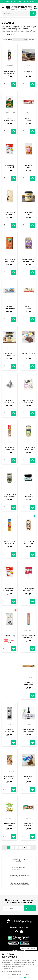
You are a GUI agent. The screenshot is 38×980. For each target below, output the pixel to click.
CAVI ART (28, 489)
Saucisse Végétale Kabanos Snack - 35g (29, 637)
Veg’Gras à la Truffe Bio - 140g (10, 354)
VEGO (28, 348)
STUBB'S (28, 724)
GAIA (28, 66)
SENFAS (29, 207)
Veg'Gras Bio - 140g (29, 213)
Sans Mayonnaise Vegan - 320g (29, 448)
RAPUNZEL (10, 254)
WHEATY (10, 442)
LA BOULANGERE (10, 113)
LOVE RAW (28, 113)
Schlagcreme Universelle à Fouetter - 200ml (10, 166)
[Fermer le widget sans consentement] (29, 948)
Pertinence (32, 40)
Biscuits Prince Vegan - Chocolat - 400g (10, 542)
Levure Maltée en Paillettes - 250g (29, 260)
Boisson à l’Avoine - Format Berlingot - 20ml (10, 401)
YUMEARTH (29, 583)
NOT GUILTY (29, 395)
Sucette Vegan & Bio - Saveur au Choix (29, 590)
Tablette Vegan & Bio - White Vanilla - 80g (10, 213)
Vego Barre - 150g (29, 353)
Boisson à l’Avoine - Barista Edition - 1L (10, 731)
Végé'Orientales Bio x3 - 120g (29, 542)
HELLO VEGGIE (29, 160)
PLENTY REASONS (29, 630)
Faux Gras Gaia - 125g (29, 72)
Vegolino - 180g (10, 636)
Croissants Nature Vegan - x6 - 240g (10, 119)
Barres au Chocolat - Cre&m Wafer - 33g (29, 119)
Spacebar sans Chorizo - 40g (10, 448)
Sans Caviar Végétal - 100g (29, 495)
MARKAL (29, 254)
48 (25, 847)
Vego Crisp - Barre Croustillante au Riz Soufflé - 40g (29, 778)
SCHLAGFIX (10, 66)
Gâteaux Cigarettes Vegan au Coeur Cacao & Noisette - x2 (10, 307)
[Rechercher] (16, 13)
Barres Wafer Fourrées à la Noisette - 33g (29, 824)
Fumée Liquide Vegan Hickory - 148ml (29, 731)
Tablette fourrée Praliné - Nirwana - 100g (10, 260)
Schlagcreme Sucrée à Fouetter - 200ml (9, 590)
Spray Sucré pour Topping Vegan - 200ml (10, 72)
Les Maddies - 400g (29, 166)
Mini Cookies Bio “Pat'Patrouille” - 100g (10, 778)
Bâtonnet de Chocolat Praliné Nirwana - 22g (29, 684)
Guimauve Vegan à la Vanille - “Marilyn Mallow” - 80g (29, 401)
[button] (8, 35)
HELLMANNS (28, 442)
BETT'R (28, 818)
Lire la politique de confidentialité (11, 971)
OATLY (9, 395)
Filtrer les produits (7, 40)
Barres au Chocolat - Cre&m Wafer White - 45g (29, 307)
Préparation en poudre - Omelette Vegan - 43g (10, 824)
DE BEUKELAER (9, 536)
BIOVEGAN (10, 818)
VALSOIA (9, 301)
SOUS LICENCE (10, 771)
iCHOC (10, 207)
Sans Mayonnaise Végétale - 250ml (10, 495)
